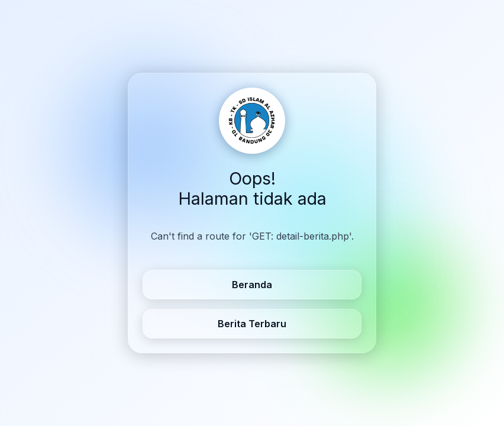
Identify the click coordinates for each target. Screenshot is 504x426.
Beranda (252, 285)
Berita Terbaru (252, 324)
